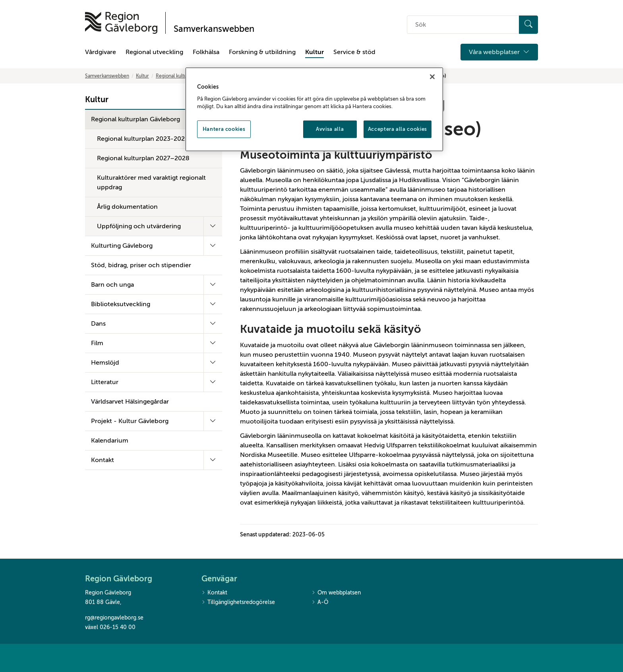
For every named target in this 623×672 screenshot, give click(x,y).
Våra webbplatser (499, 52)
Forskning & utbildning (262, 52)
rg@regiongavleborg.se (114, 618)
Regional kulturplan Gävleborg (135, 119)
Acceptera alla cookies (398, 129)
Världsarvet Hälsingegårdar (130, 402)
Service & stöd (354, 52)
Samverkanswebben (107, 76)
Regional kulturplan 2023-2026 (143, 139)
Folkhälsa (206, 52)
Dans (98, 324)
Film (97, 343)
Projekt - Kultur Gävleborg (130, 421)
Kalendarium (110, 441)
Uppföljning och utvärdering (139, 226)
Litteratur (105, 382)
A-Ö (320, 603)
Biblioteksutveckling (121, 304)
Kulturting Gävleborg (122, 246)
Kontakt (103, 460)
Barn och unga (112, 285)
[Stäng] (432, 77)
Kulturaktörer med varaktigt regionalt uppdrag (151, 183)
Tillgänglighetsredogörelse (238, 603)
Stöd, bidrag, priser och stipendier (141, 265)
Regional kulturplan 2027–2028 (143, 158)
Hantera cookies (224, 129)
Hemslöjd (105, 363)
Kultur (314, 52)
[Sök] (528, 25)
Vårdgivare (101, 52)
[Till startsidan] (121, 23)
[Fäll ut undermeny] (213, 226)
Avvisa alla (330, 129)
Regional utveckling (154, 52)
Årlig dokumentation (127, 207)
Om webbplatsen (336, 593)
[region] (314, 109)
